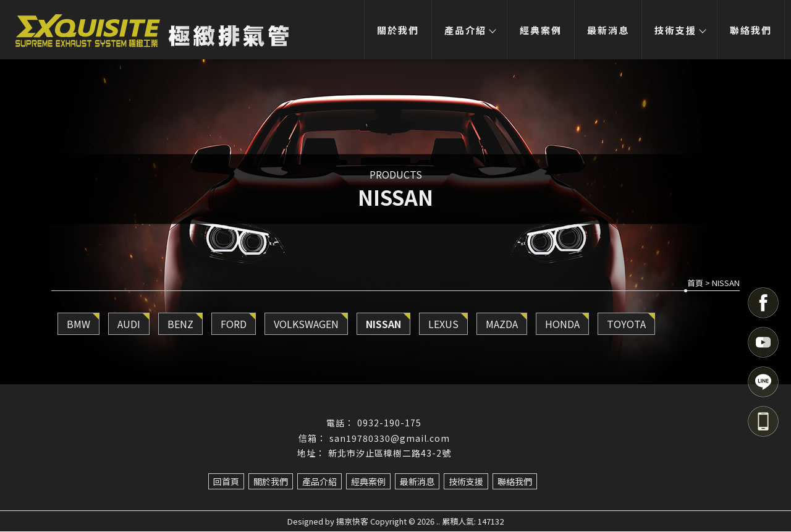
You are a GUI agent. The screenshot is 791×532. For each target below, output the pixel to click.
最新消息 (607, 30)
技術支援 (679, 30)
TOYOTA (626, 324)
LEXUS (443, 324)
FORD (234, 324)
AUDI (129, 324)
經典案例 (540, 30)
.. (438, 522)
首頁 (695, 283)
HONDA (562, 324)
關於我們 (397, 30)
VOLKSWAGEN (306, 324)
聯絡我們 (751, 30)
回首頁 (226, 482)
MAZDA (502, 324)
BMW (78, 324)
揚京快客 (352, 522)
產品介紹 (468, 30)
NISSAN (383, 324)
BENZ (180, 324)
